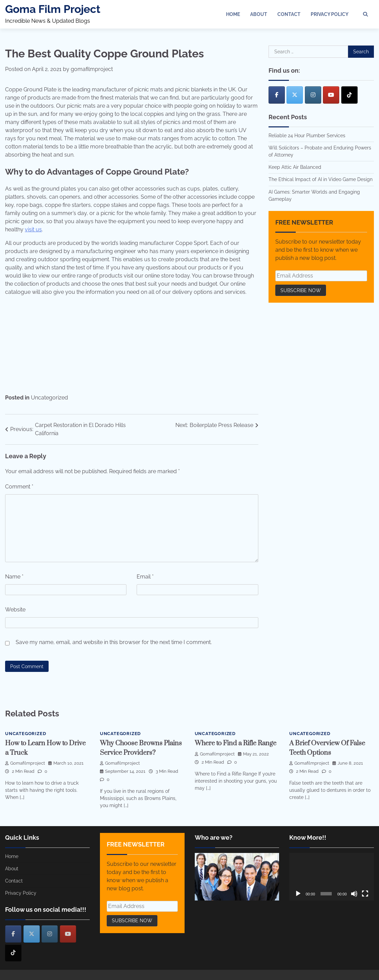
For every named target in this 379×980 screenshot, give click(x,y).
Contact (289, 14)
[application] (332, 877)
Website (15, 610)
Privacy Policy (330, 14)
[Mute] (354, 894)
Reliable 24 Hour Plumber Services (307, 136)
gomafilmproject (92, 69)
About (259, 14)
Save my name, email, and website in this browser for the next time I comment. (114, 642)
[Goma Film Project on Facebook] (277, 95)
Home (233, 14)
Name (14, 577)
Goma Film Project (53, 9)
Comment (19, 487)
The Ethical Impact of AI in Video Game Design (321, 179)
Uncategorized (49, 398)
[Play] (298, 894)
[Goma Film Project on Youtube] (331, 95)
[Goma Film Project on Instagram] (313, 95)
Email (145, 577)
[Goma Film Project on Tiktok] (349, 95)
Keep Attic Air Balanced (295, 167)
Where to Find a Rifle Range (236, 743)
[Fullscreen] (365, 894)
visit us (33, 229)
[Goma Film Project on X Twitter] (295, 95)
